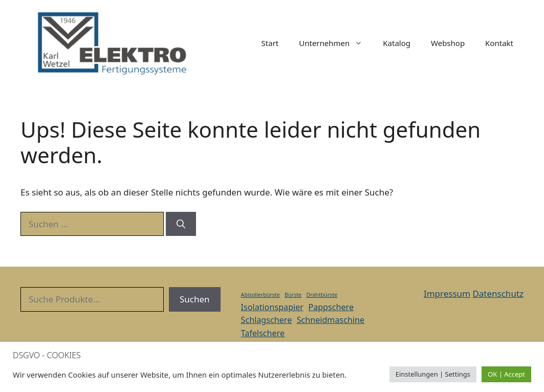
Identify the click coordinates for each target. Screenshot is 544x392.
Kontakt (499, 43)
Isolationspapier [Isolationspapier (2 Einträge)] (272, 307)
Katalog (397, 43)
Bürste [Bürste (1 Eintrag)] (293, 295)
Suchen (195, 299)
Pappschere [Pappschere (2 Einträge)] (331, 307)
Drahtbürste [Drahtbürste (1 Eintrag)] (322, 295)
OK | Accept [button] (506, 374)
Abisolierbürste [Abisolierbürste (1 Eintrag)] (260, 295)
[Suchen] (181, 224)
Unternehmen (336, 43)
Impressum (447, 293)
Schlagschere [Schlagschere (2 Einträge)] (267, 320)
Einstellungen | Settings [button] (433, 374)
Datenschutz (498, 293)
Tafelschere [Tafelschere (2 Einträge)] (263, 333)
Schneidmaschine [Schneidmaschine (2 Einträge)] (331, 320)
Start (270, 43)
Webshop (448, 43)
